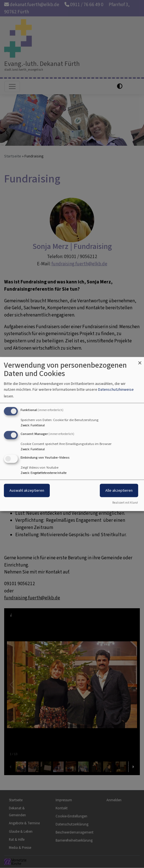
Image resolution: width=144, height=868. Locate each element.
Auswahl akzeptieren (27, 490)
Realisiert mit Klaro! (125, 503)
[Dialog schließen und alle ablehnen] (140, 360)
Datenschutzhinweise (116, 389)
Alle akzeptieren (119, 490)
